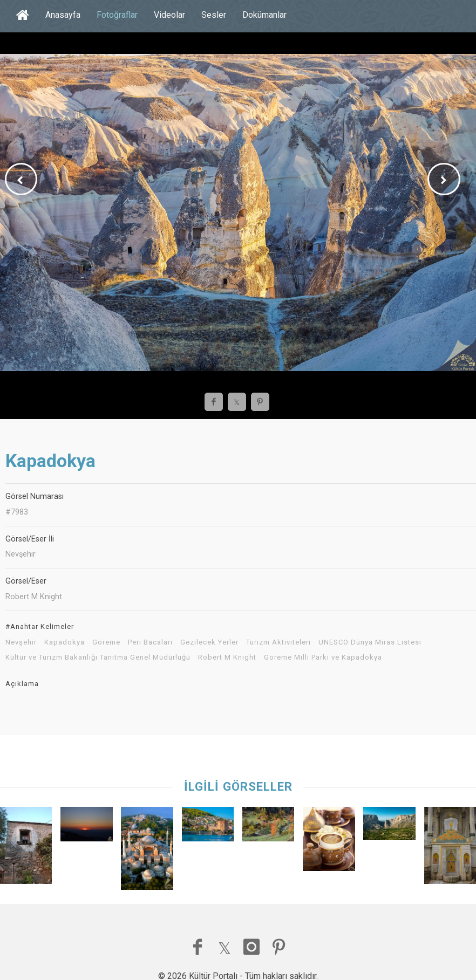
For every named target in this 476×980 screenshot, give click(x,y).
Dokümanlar (264, 15)
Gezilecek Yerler (209, 642)
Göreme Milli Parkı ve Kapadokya (323, 657)
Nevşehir (21, 642)
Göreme (106, 642)
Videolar (169, 15)
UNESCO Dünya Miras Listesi (370, 642)
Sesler (214, 15)
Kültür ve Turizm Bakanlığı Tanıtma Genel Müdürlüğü (98, 657)
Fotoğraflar (117, 15)
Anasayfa (63, 15)
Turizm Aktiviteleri (278, 642)
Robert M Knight (227, 657)
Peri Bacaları (150, 642)
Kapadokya (64, 642)
